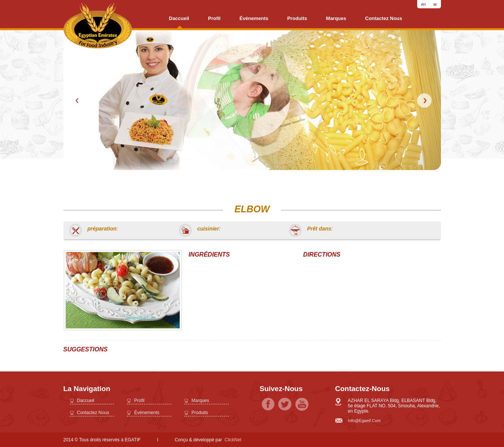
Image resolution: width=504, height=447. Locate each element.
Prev (78, 101)
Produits (297, 18)
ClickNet (233, 440)
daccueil (179, 18)
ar (435, 4)
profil (214, 18)
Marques (336, 18)
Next (424, 101)
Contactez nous (384, 18)
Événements (254, 18)
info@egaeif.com (364, 421)
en (423, 4)
